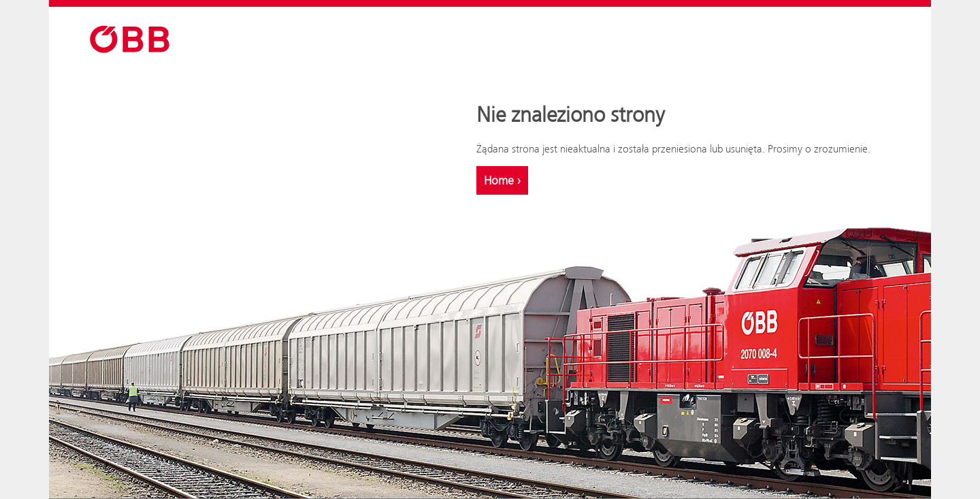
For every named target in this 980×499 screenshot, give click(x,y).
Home (502, 180)
